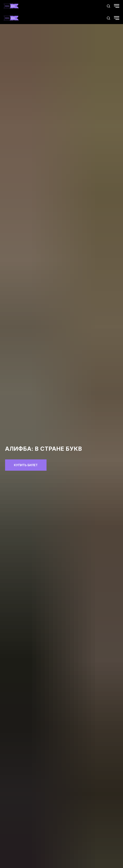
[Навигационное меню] (117, 6)
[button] (108, 6)
